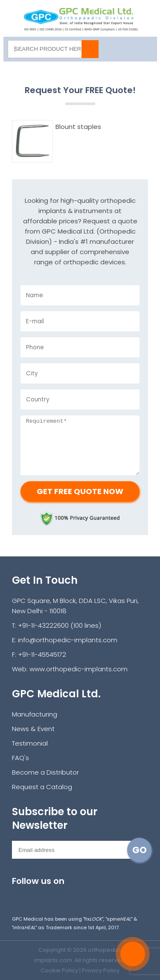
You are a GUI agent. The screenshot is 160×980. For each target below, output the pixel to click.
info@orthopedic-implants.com (68, 640)
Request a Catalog (42, 787)
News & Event (33, 729)
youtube (75, 895)
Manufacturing (35, 714)
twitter (57, 895)
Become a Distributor (45, 772)
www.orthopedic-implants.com (79, 669)
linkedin (94, 895)
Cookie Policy (59, 970)
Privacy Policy (101, 970)
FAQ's (20, 758)
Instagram (19, 895)
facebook (38, 895)
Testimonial (30, 743)
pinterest (113, 895)
